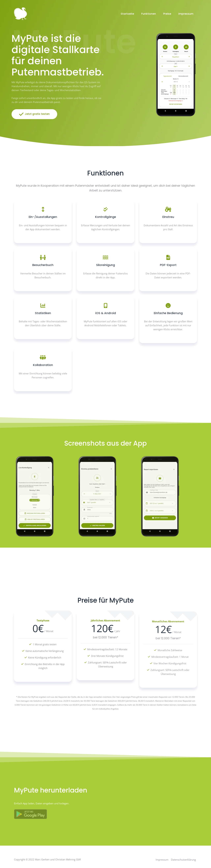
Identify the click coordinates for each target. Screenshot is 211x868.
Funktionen (149, 14)
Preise (167, 14)
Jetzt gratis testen (34, 114)
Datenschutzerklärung (183, 859)
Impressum (186, 14)
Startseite (127, 14)
